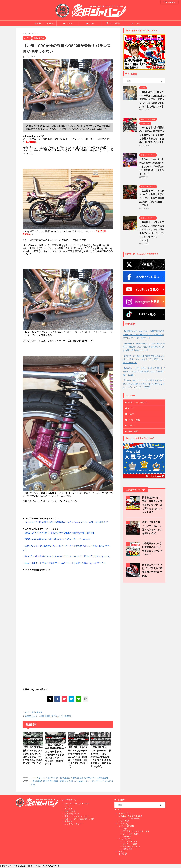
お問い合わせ (70, 811)
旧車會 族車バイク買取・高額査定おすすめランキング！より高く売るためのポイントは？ (152, 505)
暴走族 (54, 716)
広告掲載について (72, 814)
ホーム (68, 806)
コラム (136, 23)
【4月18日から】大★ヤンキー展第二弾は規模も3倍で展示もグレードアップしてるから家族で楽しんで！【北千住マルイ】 (152, 99)
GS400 (28, 716)
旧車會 (48, 716)
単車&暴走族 (37, 712)
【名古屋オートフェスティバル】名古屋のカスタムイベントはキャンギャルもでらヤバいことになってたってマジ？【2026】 (144, 384)
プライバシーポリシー (74, 824)
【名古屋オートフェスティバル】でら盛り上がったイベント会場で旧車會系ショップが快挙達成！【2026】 (152, 198)
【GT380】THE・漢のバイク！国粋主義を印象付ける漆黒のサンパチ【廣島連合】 (70, 778)
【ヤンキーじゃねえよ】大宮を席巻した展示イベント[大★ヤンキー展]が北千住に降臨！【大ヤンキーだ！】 (152, 167)
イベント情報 (113, 23)
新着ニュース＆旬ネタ (45, 23)
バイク (68, 23)
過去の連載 (133, 431)
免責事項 (68, 821)
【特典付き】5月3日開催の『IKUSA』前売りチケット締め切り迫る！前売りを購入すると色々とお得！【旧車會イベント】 (152, 135)
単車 (42, 716)
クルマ (90, 23)
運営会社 (68, 809)
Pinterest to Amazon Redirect (77, 803)
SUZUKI (68, 716)
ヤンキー (36, 716)
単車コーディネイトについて (77, 816)
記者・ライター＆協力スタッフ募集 (79, 819)
